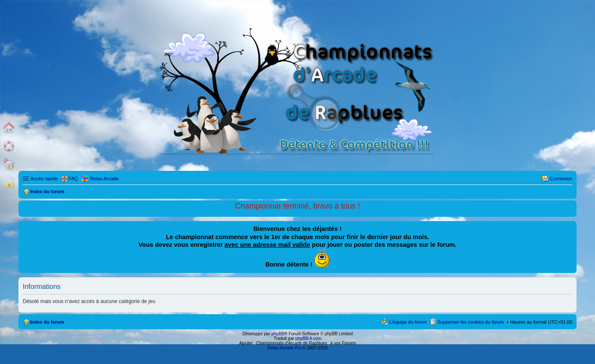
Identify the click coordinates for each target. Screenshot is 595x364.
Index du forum (47, 322)
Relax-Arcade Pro (284, 348)
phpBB (278, 334)
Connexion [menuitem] (561, 179)
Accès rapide (44, 179)
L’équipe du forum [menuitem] (408, 322)
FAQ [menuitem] (73, 179)
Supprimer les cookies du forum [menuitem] (471, 322)
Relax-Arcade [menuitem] (105, 179)
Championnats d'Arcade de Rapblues (292, 343)
